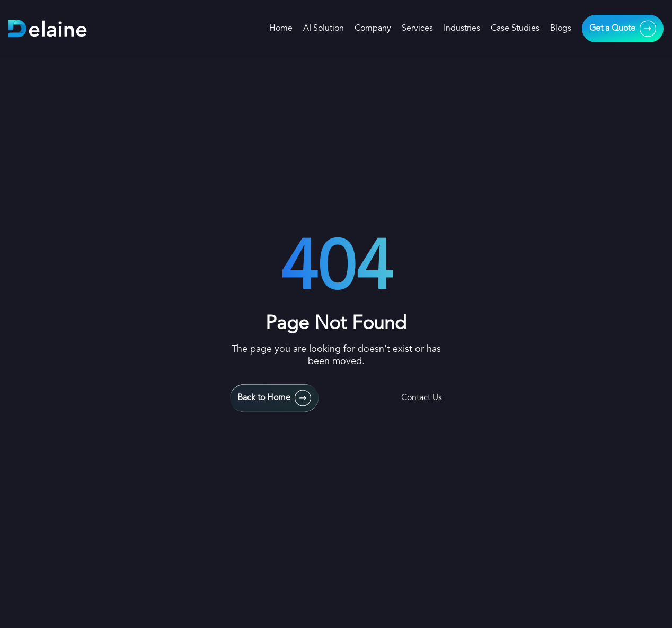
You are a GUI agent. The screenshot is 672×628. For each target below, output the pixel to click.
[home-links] (48, 29)
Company (373, 29)
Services (417, 29)
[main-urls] (623, 29)
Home (281, 29)
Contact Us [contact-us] (422, 398)
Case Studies (515, 29)
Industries (462, 29)
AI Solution (324, 29)
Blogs (561, 29)
